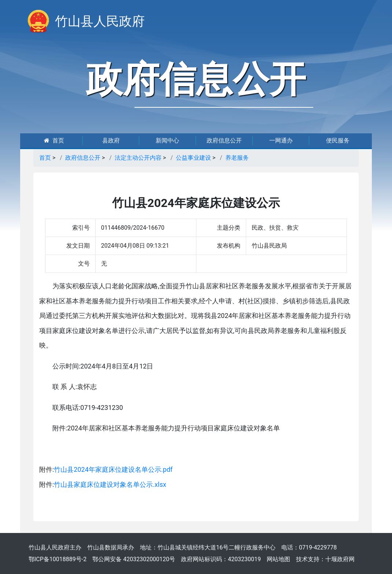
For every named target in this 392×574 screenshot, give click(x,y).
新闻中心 (167, 140)
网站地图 (278, 559)
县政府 (111, 140)
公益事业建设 (193, 158)
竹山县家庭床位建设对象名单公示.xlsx (110, 484)
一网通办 (281, 140)
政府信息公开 (224, 140)
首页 (54, 140)
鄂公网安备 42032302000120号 (134, 559)
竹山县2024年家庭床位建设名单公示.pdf (113, 469)
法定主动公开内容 (138, 158)
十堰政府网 (340, 559)
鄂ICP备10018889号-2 (58, 559)
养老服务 (237, 158)
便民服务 (338, 140)
